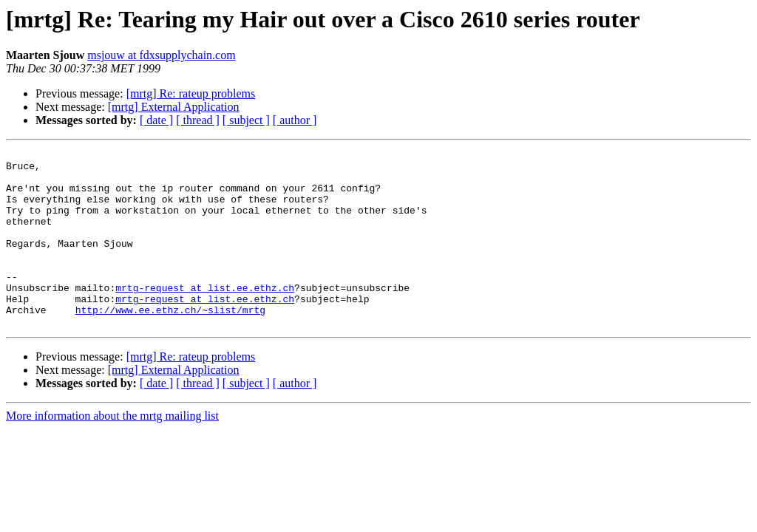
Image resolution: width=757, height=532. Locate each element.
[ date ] (156, 120)
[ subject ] (246, 120)
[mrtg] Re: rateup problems (191, 93)
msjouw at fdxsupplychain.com (161, 55)
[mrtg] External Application (174, 107)
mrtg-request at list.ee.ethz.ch (205, 316)
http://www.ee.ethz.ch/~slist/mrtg (170, 343)
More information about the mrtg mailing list (112, 451)
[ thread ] (198, 120)
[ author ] (295, 120)
